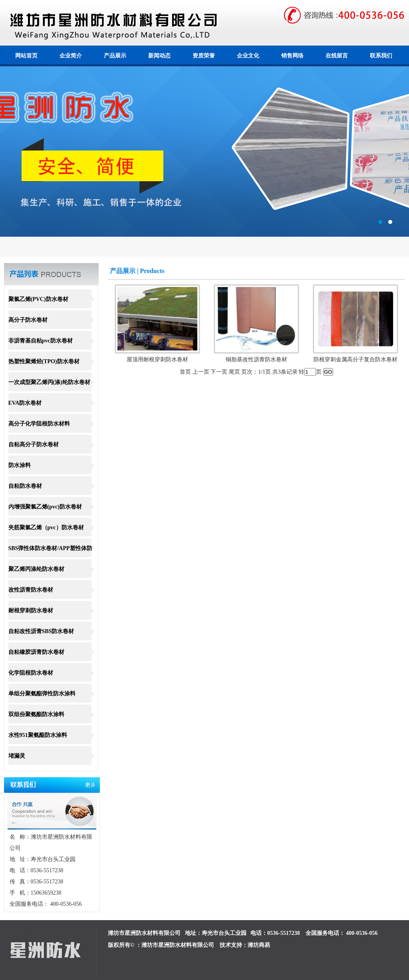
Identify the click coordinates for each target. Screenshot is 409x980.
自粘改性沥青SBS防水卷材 (41, 631)
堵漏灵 (17, 756)
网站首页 (26, 56)
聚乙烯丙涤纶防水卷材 (36, 569)
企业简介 (71, 56)
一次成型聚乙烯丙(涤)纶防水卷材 (49, 382)
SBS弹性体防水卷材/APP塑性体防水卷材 (50, 557)
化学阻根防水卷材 (31, 673)
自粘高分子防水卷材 (34, 444)
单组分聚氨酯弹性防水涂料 (42, 694)
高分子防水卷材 (28, 320)
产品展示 (115, 56)
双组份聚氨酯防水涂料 (36, 714)
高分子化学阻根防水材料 (39, 424)
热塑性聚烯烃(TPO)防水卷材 (44, 361)
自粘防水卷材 (25, 486)
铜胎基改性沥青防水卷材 (256, 359)
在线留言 (337, 56)
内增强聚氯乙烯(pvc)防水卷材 (45, 507)
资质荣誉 (204, 56)
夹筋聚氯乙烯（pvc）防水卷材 (46, 528)
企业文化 (248, 56)
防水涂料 (20, 465)
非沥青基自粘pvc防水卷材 (41, 341)
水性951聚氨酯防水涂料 (38, 735)
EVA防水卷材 (25, 403)
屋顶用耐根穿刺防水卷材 (157, 359)
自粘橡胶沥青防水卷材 (36, 652)
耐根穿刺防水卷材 (31, 611)
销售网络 (292, 56)
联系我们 (381, 56)
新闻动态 (159, 56)
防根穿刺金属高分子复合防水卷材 (355, 359)
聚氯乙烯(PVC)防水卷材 (38, 299)
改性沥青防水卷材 (31, 590)
